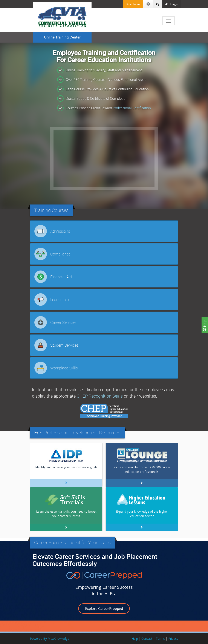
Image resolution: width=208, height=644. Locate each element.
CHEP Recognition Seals (100, 396)
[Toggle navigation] (168, 21)
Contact (147, 639)
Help (205, 325)
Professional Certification (132, 108)
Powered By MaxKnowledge (50, 639)
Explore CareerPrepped (104, 609)
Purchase (133, 4)
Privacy (173, 639)
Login (172, 4)
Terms (160, 639)
